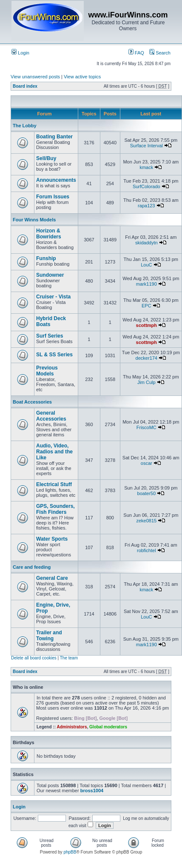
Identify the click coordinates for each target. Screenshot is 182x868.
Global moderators (108, 727)
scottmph (147, 325)
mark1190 (146, 284)
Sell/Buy (46, 158)
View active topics (82, 77)
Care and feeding (32, 567)
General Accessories (51, 416)
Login (20, 53)
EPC (146, 306)
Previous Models (47, 371)
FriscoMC (146, 427)
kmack (146, 167)
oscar (146, 463)
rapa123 (146, 206)
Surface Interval (146, 146)
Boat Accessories (32, 402)
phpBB (70, 852)
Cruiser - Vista (53, 297)
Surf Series (50, 336)
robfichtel (146, 550)
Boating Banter (54, 137)
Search (160, 53)
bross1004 (92, 791)
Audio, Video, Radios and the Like (54, 452)
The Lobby (25, 126)
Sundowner (50, 275)
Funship (46, 258)
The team (69, 658)
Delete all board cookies (34, 658)
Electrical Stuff (54, 484)
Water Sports (52, 539)
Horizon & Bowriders (49, 234)
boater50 (146, 493)
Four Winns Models (34, 220)
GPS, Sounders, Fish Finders (55, 509)
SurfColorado (146, 186)
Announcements (56, 180)
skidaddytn (146, 243)
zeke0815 (146, 521)
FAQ (136, 53)
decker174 (146, 358)
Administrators (72, 727)
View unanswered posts (35, 77)
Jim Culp (146, 382)
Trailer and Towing (49, 636)
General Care (52, 578)
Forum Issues (53, 197)
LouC (146, 265)
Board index (25, 86)
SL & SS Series (54, 355)
